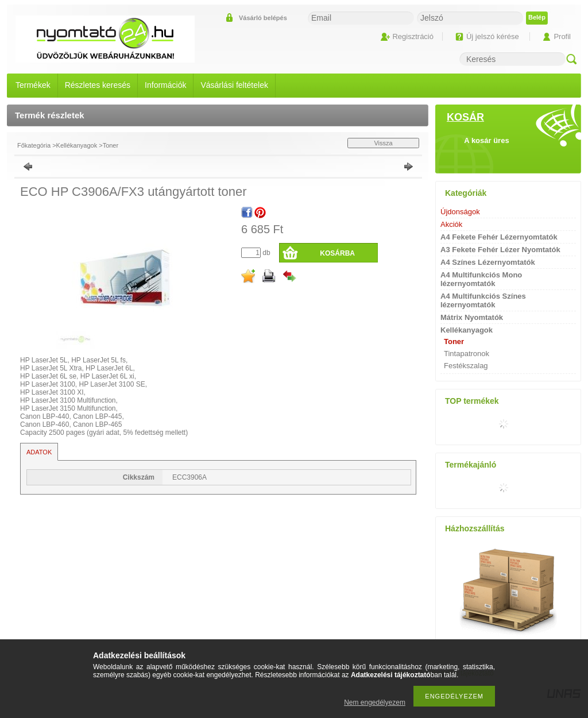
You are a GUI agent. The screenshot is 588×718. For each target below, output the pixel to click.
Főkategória (34, 145)
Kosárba (337, 253)
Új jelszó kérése (493, 36)
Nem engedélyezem (375, 702)
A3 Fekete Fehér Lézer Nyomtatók (500, 250)
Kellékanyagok (77, 145)
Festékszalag (466, 366)
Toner (111, 145)
